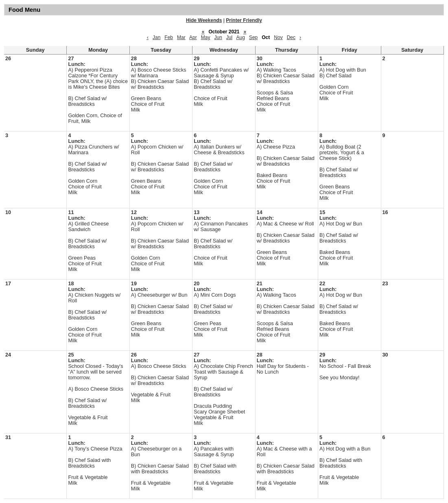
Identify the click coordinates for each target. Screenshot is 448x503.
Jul (229, 37)
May (206, 37)
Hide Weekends (204, 20)
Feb (169, 37)
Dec (291, 37)
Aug (241, 37)
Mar (181, 37)
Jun (218, 37)
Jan (156, 37)
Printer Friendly (244, 20)
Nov (278, 37)
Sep (253, 37)
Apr (193, 37)
